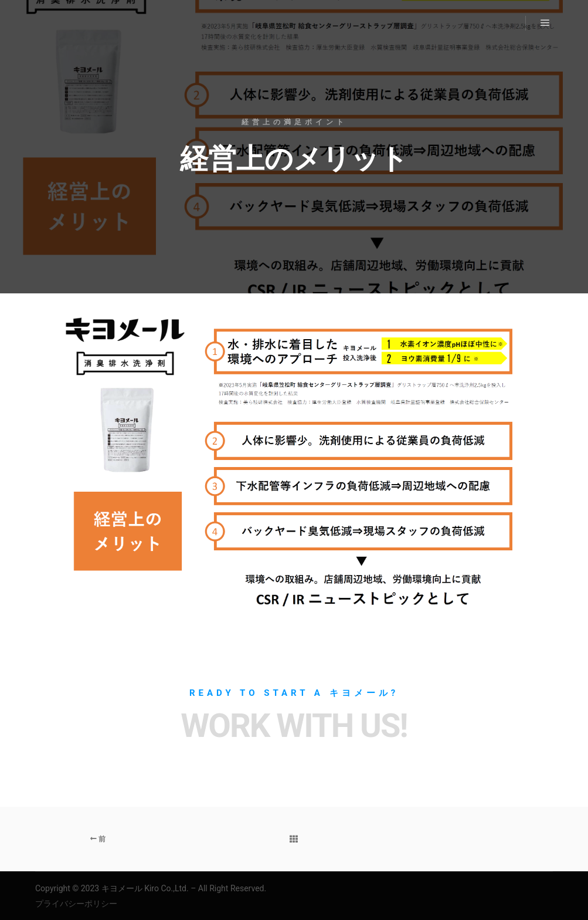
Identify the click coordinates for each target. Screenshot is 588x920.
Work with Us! (294, 726)
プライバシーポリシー (76, 904)
